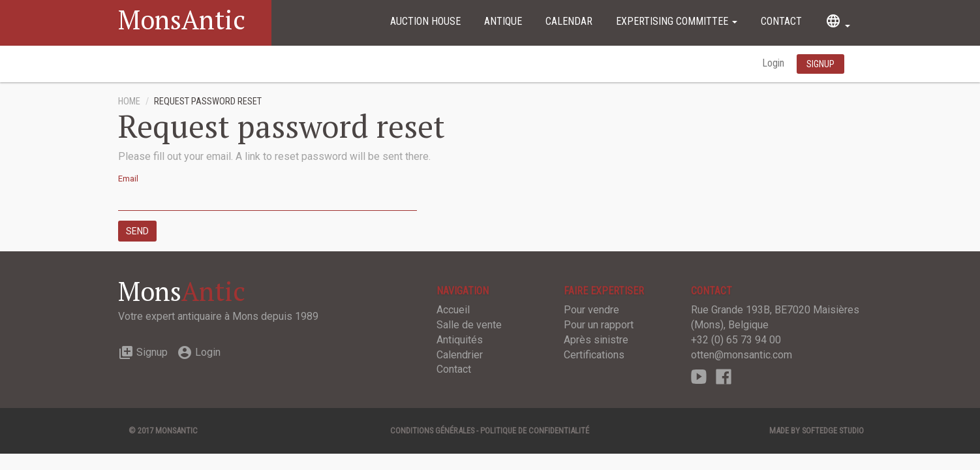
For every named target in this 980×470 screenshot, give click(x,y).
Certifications (594, 355)
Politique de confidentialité (535, 431)
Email (128, 179)
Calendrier (460, 355)
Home (129, 102)
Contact (781, 21)
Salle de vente (469, 325)
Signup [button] (820, 64)
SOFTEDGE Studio (833, 431)
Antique (503, 21)
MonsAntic (182, 19)
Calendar (569, 21)
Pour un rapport (599, 325)
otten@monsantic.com (742, 355)
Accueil (453, 310)
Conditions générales (432, 431)
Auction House (425, 21)
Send (137, 231)
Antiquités (460, 340)
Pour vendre (591, 310)
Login (774, 63)
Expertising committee (677, 21)
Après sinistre (596, 340)
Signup (143, 352)
